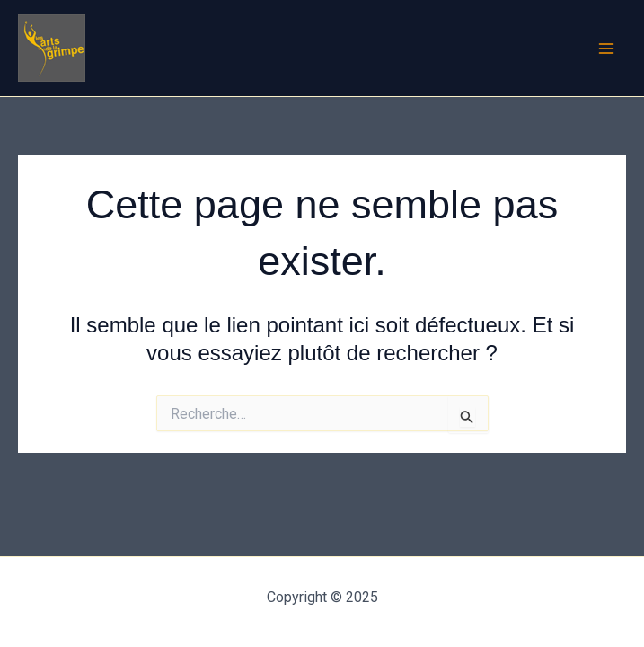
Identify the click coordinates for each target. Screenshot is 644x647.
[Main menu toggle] (606, 49)
